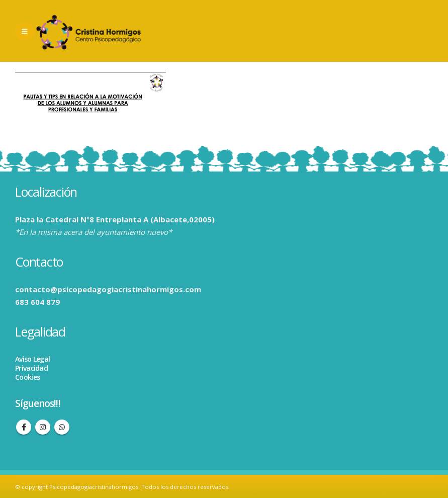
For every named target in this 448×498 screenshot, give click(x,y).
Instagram (43, 427)
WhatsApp (62, 427)
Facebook (24, 427)
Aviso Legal (32, 359)
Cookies (27, 377)
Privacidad (31, 368)
